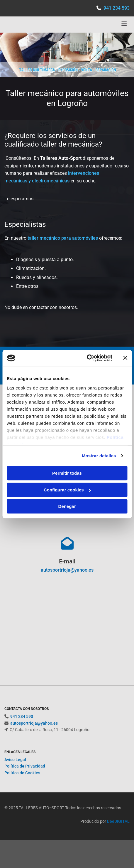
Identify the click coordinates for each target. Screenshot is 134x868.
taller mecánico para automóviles (63, 238)
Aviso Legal (15, 767)
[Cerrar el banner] (125, 358)
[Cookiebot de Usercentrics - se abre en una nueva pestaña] (87, 358)
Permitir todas (67, 473)
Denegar (67, 506)
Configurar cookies (67, 490)
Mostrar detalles (99, 456)
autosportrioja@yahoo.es (67, 570)
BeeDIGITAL (118, 828)
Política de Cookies (22, 780)
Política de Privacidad (25, 773)
